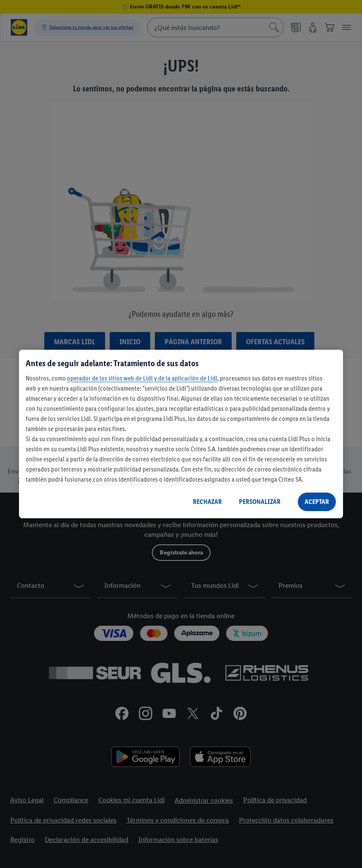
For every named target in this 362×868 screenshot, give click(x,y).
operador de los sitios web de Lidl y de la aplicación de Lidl (142, 378)
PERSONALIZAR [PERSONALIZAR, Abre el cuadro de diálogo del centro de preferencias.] (260, 502)
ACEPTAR (317, 502)
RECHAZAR (207, 502)
